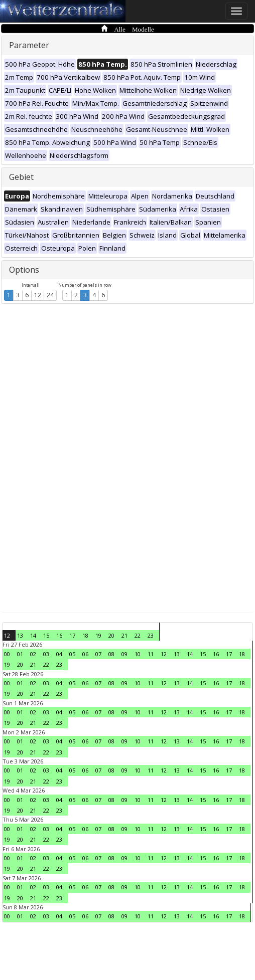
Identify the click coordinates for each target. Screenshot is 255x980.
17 (72, 635)
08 (111, 654)
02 (33, 654)
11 (151, 654)
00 (7, 654)
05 (72, 654)
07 (98, 654)
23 (151, 635)
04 (59, 654)
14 (33, 635)
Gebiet (21, 177)
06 (85, 654)
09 (124, 654)
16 (59, 635)
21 (124, 635)
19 (98, 635)
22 (138, 635)
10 (138, 654)
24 (50, 295)
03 (46, 654)
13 (20, 635)
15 (46, 635)
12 (38, 295)
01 (20, 654)
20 (111, 635)
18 (85, 635)
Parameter (29, 45)
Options (24, 270)
